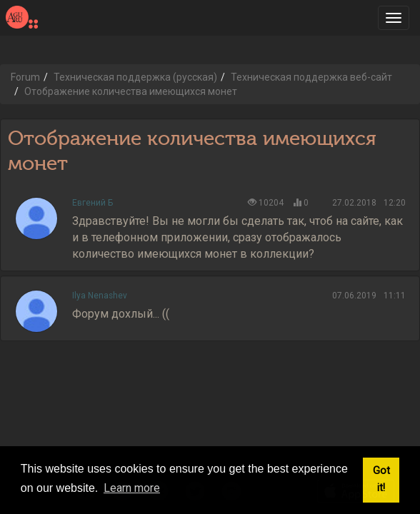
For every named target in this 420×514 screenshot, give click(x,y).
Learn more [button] (132, 488)
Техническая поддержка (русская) (135, 77)
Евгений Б (92, 203)
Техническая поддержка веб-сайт (311, 77)
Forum (25, 77)
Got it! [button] (381, 479)
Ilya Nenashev (100, 296)
